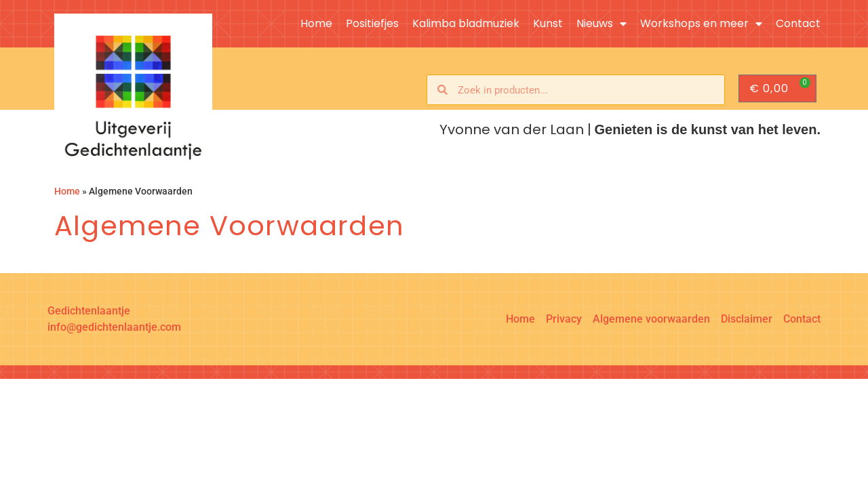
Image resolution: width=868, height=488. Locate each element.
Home (316, 24)
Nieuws (601, 24)
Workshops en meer (701, 24)
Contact (798, 24)
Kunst (548, 24)
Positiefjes (372, 24)
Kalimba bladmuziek (466, 24)
